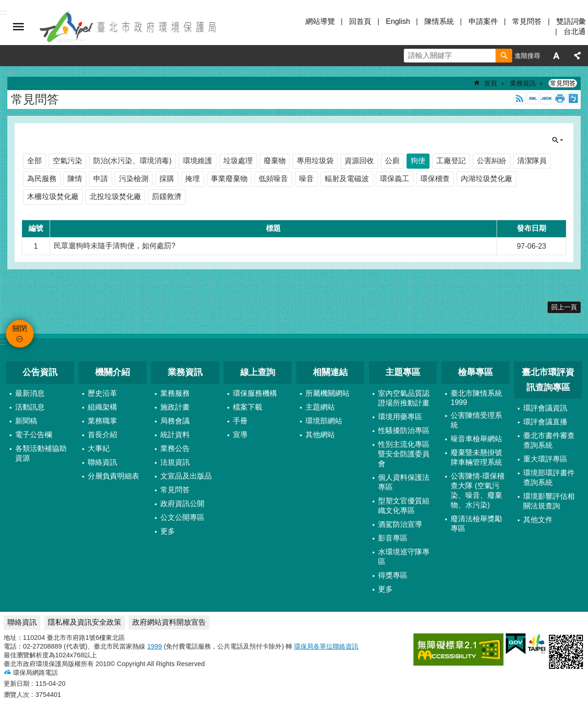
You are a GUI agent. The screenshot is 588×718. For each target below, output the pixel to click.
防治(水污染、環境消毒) (133, 161)
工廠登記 (451, 161)
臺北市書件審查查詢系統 (549, 440)
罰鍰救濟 (167, 197)
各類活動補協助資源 (41, 453)
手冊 (240, 421)
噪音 (306, 179)
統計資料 (175, 435)
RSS (520, 98)
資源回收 (359, 161)
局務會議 (175, 421)
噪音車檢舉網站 (476, 439)
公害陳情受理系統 (476, 420)
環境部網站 (324, 421)
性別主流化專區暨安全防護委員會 (404, 454)
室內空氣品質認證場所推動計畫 (404, 398)
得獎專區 (393, 575)
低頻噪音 (273, 179)
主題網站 (320, 407)
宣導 (240, 435)
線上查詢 (258, 372)
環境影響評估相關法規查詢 (549, 501)
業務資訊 (523, 83)
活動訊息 (30, 407)
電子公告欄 (34, 435)
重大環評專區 (545, 459)
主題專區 (403, 372)
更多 (168, 531)
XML (533, 98)
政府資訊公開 (182, 504)
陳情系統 (439, 21)
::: (3, 342)
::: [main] (10, 74)
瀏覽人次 (17, 695)
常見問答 (527, 21)
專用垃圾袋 (315, 161)
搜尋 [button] (504, 56)
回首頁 (360, 21)
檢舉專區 (475, 372)
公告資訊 (40, 372)
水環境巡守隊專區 (404, 557)
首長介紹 (102, 435)
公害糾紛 (492, 161)
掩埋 (192, 179)
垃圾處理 (238, 161)
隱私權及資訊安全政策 (85, 622)
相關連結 (330, 372)
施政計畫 (175, 407)
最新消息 (30, 393)
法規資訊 (175, 462)
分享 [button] (577, 56)
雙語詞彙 (571, 21)
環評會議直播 (545, 422)
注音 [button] (573, 98)
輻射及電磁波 (347, 179)
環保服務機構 (255, 393)
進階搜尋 (527, 56)
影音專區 (393, 538)
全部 (34, 161)
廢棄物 (275, 161)
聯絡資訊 (102, 462)
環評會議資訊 (545, 408)
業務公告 (175, 448)
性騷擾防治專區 (404, 430)
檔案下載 (248, 407)
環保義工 (395, 179)
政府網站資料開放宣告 (169, 622)
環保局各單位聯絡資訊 (326, 646)
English (398, 21)
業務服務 (175, 393)
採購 (167, 179)
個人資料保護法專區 (404, 482)
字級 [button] (556, 56)
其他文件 (538, 520)
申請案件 (483, 21)
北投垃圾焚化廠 (115, 197)
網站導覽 (320, 21)
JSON (546, 98)
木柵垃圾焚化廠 (53, 197)
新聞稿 (26, 421)
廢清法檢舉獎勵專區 (476, 524)
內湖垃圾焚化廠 (486, 179)
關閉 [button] (18, 27)
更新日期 (17, 684)
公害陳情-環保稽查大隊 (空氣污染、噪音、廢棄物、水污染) (478, 490)
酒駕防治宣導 (400, 524)
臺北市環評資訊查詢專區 (548, 380)
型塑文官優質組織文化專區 (404, 506)
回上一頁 (564, 307)
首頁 (491, 83)
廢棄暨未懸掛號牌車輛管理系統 (476, 457)
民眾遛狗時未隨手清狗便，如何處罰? (115, 246)
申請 (101, 179)
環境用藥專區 (400, 417)
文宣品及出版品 (186, 476)
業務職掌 (102, 421)
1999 (154, 646)
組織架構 (102, 407)
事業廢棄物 (229, 179)
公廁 (392, 161)
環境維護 (198, 161)
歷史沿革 (102, 393)
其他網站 (320, 435)
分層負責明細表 (113, 476)
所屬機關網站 (328, 393)
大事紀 (99, 448)
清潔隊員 (532, 161)
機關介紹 (113, 372)
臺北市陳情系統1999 (476, 398)
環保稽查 (435, 179)
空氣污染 (68, 161)
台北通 (575, 31)
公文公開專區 (182, 517)
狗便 (418, 161)
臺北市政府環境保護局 (129, 27)
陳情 (75, 179)
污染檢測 (134, 179)
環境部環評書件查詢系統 (549, 478)
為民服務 (42, 179)
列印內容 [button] (560, 98)
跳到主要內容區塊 (5, 5)
